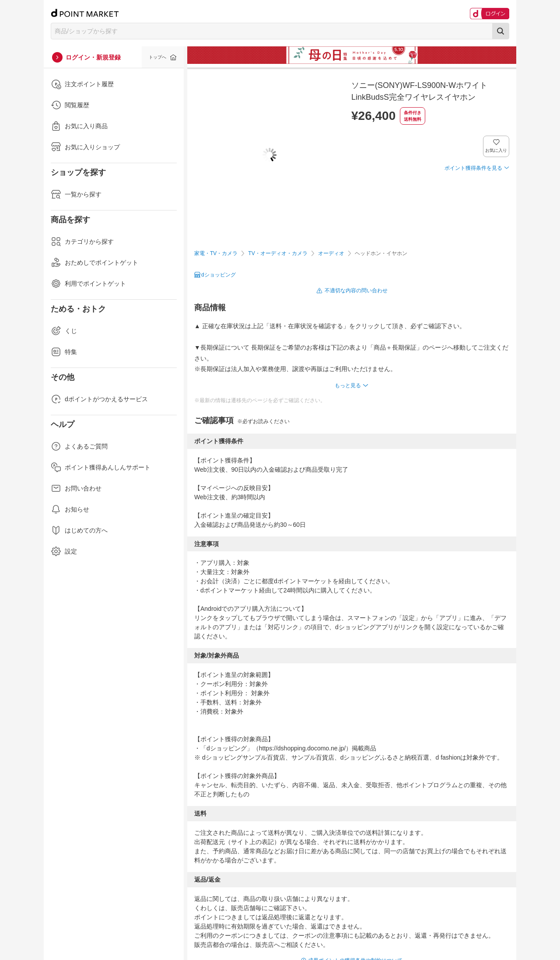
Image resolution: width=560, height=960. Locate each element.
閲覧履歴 (70, 105)
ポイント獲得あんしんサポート (101, 467)
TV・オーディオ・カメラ (278, 253)
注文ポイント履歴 (82, 84)
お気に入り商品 (79, 126)
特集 (64, 352)
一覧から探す (76, 194)
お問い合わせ (76, 488)
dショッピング (219, 275)
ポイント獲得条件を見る (473, 168)
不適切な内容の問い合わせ (356, 291)
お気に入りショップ (85, 147)
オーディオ (331, 253)
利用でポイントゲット (88, 284)
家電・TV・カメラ (216, 253)
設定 (64, 551)
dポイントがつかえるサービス (99, 399)
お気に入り (496, 150)
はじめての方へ (79, 530)
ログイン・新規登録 (93, 57)
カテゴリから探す (82, 242)
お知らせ (70, 509)
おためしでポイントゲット (94, 263)
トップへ (157, 57)
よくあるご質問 (79, 446)
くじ (64, 331)
